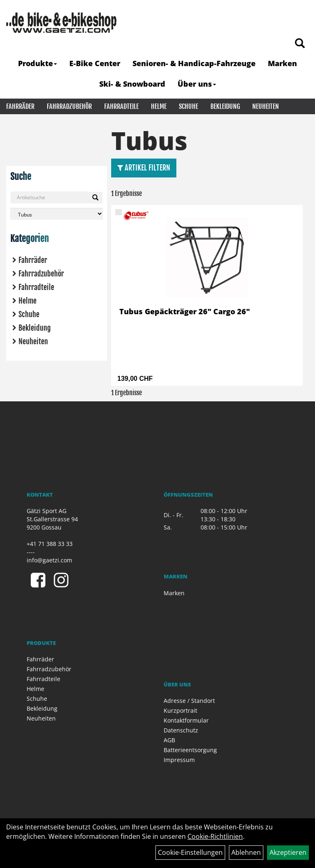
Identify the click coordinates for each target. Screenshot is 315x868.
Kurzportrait (180, 710)
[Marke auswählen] (57, 214)
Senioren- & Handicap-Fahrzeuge (194, 63)
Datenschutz (181, 730)
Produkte (38, 63)
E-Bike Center (95, 63)
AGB (169, 740)
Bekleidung (225, 106)
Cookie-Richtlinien (215, 836)
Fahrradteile (121, 106)
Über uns (197, 84)
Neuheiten (266, 106)
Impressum (179, 760)
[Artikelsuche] (300, 44)
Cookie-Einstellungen (190, 852)
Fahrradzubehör (69, 106)
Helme (159, 106)
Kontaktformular (186, 720)
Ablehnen (246, 852)
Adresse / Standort (189, 701)
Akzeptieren (288, 852)
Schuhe (188, 106)
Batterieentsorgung (190, 750)
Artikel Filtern (144, 168)
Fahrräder (20, 106)
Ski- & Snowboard (132, 84)
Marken (282, 63)
